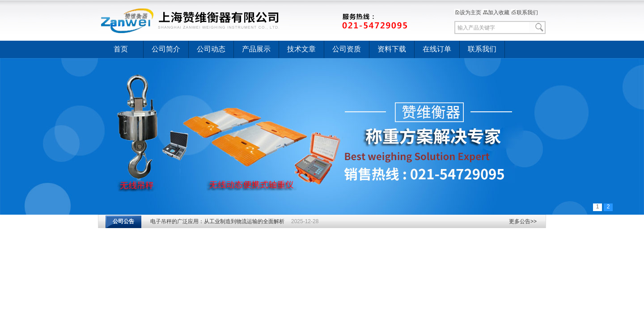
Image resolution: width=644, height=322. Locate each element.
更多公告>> (523, 221)
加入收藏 (496, 13)
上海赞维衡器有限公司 (255, 20)
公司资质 (347, 49)
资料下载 (392, 49)
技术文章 (301, 49)
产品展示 (256, 49)
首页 (121, 49)
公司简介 (166, 49)
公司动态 (211, 49)
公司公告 (123, 221)
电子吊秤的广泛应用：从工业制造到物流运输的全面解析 (217, 221)
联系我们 (525, 13)
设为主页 (468, 13)
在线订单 (437, 49)
